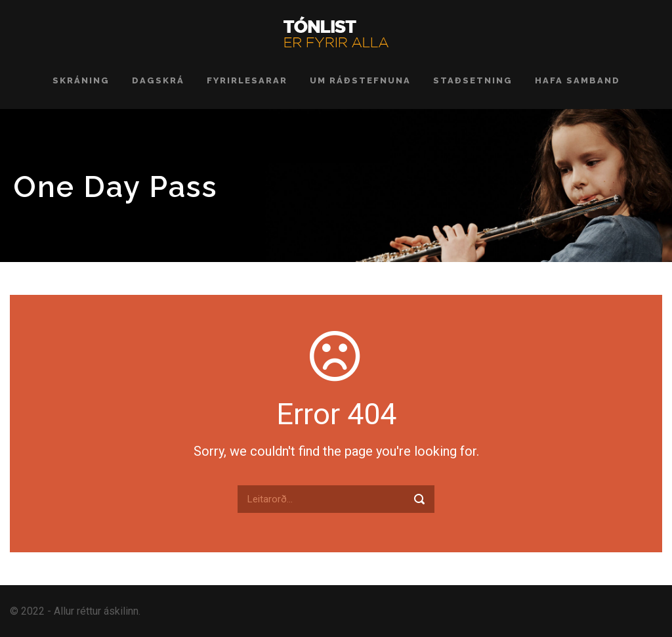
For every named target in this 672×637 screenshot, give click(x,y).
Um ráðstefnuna (360, 80)
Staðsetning (473, 80)
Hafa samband (577, 80)
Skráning (81, 80)
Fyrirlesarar (247, 80)
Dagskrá (158, 80)
